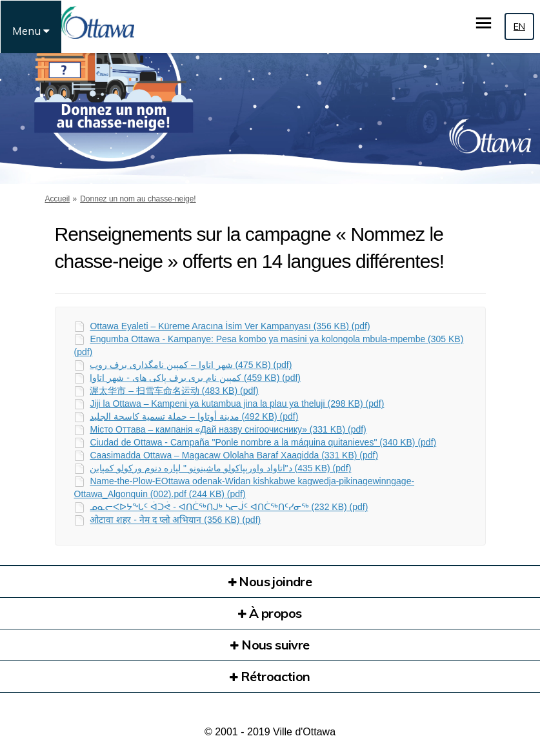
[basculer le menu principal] (484, 23)
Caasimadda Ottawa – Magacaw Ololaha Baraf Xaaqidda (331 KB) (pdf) (234, 455)
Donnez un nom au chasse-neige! (138, 199)
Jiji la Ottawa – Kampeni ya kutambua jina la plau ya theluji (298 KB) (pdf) (237, 404)
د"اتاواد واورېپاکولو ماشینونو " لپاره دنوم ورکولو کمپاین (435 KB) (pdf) (220, 468)
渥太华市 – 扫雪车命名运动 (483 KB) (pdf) (174, 391)
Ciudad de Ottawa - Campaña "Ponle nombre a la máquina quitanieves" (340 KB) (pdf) (263, 442)
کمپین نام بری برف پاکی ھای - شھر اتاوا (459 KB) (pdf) (195, 378)
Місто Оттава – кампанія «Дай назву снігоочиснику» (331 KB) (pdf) (228, 429)
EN (519, 26)
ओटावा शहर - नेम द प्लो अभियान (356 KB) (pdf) (175, 520)
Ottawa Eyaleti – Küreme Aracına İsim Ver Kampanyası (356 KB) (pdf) (230, 326)
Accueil (58, 199)
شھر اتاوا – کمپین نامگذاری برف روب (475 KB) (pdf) (191, 365)
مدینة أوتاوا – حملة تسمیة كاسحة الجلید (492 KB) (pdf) (194, 416)
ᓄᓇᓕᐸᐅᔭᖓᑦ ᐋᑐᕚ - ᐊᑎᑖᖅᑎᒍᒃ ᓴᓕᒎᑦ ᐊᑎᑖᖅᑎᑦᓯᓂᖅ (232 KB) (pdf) (229, 507)
